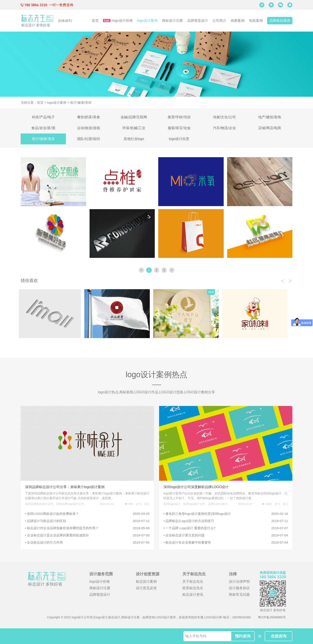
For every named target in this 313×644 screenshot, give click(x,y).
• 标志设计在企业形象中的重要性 (226, 542)
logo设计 (102, 617)
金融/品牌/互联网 (134, 117)
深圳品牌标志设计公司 (39, 504)
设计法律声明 (239, 581)
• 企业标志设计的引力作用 (87, 542)
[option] (53, 314)
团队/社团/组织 (89, 139)
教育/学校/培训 (179, 117)
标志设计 (114, 617)
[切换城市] (65, 21)
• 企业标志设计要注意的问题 (226, 535)
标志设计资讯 (193, 595)
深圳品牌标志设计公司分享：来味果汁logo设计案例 (65, 487)
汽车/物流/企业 (224, 128)
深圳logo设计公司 (194, 504)
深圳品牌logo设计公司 (70, 504)
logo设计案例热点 (156, 375)
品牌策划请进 (280, 21)
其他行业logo (134, 139)
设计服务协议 (239, 588)
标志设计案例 (146, 581)
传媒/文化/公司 (224, 117)
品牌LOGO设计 (218, 504)
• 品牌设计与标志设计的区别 (87, 521)
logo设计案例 (147, 21)
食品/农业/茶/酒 (43, 128)
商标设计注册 (172, 21)
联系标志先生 (193, 588)
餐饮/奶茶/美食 (89, 117)
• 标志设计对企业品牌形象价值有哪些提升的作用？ (87, 528)
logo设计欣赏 (179, 139)
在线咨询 (279, 636)
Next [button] (290, 280)
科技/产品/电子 (43, 117)
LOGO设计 (162, 617)
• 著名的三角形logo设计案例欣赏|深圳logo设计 (226, 514)
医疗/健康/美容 (43, 139)
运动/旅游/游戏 (89, 128)
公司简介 (219, 21)
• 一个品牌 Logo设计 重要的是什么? (226, 528)
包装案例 (256, 21)
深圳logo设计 (172, 504)
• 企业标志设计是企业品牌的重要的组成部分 (87, 535)
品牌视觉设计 (198, 21)
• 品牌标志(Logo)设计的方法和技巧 (226, 521)
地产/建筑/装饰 (270, 117)
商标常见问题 (239, 595)
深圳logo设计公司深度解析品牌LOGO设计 (196, 487)
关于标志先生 (193, 581)
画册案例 (238, 21)
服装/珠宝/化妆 (179, 128)
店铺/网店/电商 (270, 128)
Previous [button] (283, 280)
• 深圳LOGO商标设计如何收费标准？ (87, 514)
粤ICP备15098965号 (272, 617)
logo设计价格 (123, 21)
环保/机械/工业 (134, 128)
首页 (95, 21)
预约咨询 (243, 636)
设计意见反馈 (146, 588)
